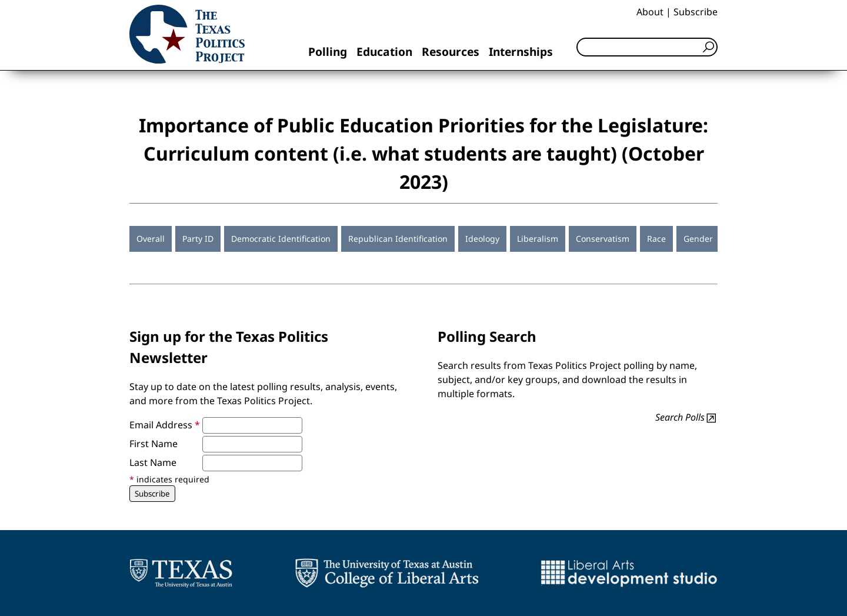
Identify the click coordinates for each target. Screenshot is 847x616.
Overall (151, 239)
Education (384, 51)
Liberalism (538, 239)
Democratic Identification (281, 239)
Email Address (165, 425)
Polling (328, 51)
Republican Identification (398, 239)
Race (656, 239)
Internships (521, 51)
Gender (698, 239)
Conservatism (603, 239)
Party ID (198, 239)
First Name (154, 444)
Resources (451, 51)
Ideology (482, 239)
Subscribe (696, 12)
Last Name (153, 462)
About (650, 12)
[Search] (647, 47)
